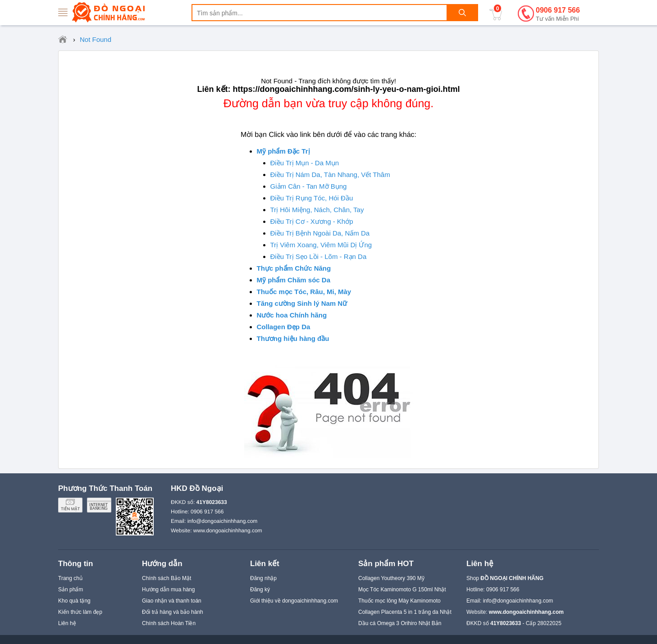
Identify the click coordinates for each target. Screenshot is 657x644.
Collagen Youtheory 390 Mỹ (391, 578)
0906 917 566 (558, 15)
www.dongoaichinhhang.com (228, 531)
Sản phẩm (71, 590)
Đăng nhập (263, 578)
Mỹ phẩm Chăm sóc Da (294, 280)
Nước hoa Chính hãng (292, 315)
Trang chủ (70, 578)
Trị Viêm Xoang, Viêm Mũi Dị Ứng (321, 245)
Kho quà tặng (74, 601)
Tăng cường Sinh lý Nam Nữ (302, 303)
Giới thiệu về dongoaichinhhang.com (294, 601)
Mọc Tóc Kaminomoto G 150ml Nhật (402, 590)
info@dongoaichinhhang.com (223, 521)
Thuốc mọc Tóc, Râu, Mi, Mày (304, 292)
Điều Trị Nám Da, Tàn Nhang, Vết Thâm (330, 175)
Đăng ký (260, 590)
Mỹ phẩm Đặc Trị (283, 151)
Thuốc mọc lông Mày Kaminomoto (399, 601)
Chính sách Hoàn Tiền (169, 623)
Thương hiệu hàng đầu (293, 338)
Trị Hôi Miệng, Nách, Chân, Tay (317, 210)
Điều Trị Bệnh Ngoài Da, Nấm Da (320, 233)
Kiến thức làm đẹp (80, 612)
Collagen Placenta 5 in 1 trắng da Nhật (405, 612)
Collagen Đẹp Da (284, 327)
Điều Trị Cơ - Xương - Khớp (312, 221)
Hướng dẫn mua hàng (168, 590)
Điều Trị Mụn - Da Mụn (305, 163)
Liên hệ (67, 623)
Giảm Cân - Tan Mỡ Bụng (309, 186)
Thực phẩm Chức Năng (294, 268)
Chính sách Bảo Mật (167, 578)
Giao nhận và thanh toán (172, 601)
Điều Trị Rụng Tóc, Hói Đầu (312, 198)
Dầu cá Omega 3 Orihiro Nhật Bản (400, 623)
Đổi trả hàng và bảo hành (173, 612)
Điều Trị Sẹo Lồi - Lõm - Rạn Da (319, 256)
